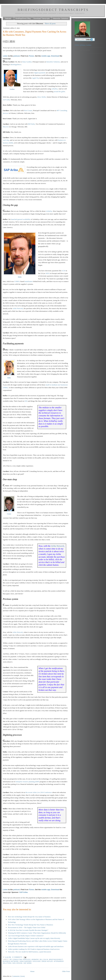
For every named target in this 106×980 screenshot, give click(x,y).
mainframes (29, 281)
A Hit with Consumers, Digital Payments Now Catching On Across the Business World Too (34, 33)
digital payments (40, 73)
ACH (64, 271)
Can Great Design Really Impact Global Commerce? (26, 936)
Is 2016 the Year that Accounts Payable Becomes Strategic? (28, 930)
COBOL (17, 281)
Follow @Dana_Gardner (83, 45)
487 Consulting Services (20, 960)
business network (11, 961)
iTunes (31, 56)
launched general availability (21, 219)
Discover (6, 127)
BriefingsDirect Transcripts (53, 10)
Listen (5, 56)
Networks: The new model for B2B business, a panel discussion (29, 952)
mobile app (46, 56)
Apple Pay (36, 78)
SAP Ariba (6, 100)
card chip (6, 140)
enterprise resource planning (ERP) (27, 782)
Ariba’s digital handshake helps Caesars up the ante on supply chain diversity (34, 938)
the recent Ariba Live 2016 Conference (39, 792)
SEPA (48, 273)
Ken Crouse (28, 110)
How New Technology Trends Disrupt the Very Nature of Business (30, 925)
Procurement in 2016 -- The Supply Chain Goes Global (27, 927)
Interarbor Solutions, (53, 62)
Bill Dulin (31, 124)
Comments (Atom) (18, 976)
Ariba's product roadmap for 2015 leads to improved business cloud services (34, 949)
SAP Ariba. (24, 892)
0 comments (17, 957)
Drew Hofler (42, 97)
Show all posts (50, 24)
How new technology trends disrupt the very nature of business (29, 917)
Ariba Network (18, 308)
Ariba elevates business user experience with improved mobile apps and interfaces (36, 946)
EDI (26, 401)
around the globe (59, 92)
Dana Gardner (27, 62)
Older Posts (66, 971)
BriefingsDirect (16, 64)
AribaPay (55, 89)
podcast (16, 56)
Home (32, 971)
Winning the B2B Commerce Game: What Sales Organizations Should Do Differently (37, 933)
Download (55, 56)
